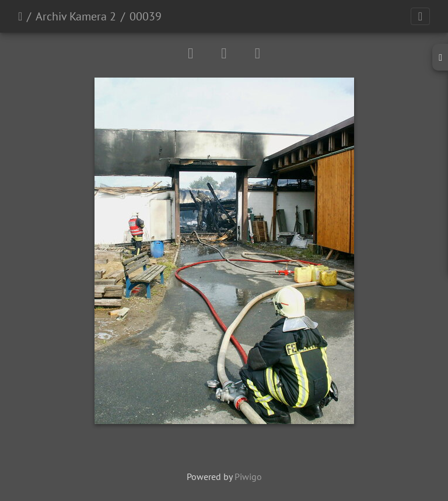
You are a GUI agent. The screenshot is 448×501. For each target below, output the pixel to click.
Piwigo (248, 477)
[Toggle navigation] (420, 16)
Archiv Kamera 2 (76, 16)
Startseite (20, 16)
